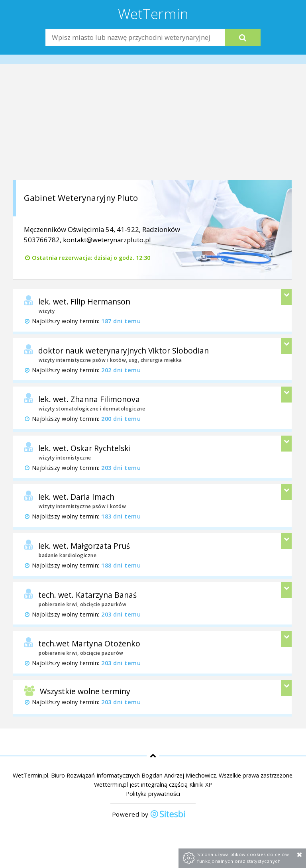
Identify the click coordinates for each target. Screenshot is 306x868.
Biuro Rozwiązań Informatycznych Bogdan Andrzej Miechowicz (133, 775)
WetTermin (153, 14)
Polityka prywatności (153, 794)
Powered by (149, 815)
